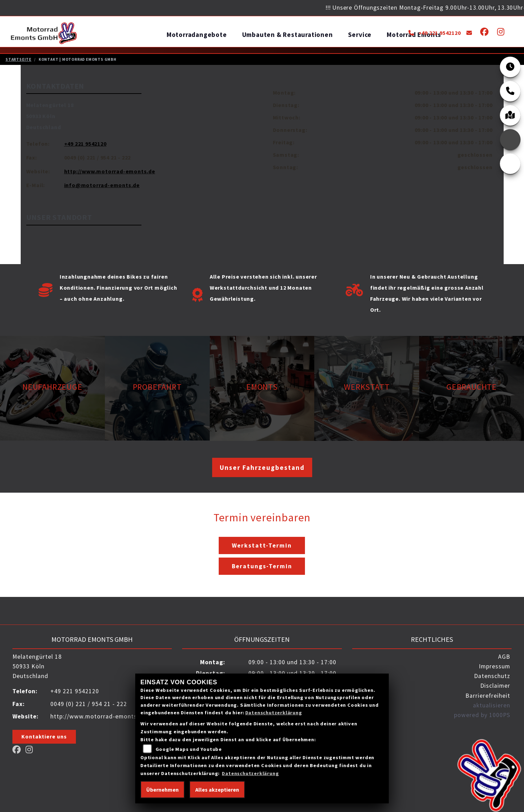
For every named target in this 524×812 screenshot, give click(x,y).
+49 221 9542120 (435, 33)
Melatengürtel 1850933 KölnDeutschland (50, 116)
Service (360, 35)
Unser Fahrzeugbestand (262, 467)
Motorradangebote (197, 35)
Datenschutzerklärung (274, 713)
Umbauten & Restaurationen (288, 35)
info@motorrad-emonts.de (102, 185)
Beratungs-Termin (262, 566)
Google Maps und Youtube (189, 749)
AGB (504, 656)
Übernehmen (162, 790)
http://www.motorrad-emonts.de (110, 171)
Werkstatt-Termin (262, 545)
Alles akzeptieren (217, 790)
